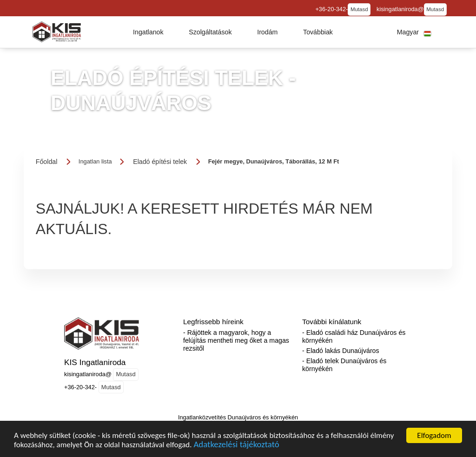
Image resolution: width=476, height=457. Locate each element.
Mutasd (359, 9)
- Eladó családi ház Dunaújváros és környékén (354, 336)
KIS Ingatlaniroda (95, 362)
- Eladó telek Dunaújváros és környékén (344, 365)
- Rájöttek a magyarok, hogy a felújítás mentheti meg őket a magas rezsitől (236, 340)
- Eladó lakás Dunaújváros (341, 351)
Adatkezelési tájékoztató (236, 449)
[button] (148, 32)
